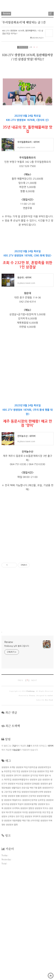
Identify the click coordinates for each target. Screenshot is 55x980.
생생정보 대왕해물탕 (13, 928)
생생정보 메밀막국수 (13, 907)
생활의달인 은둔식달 (20, 895)
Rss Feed (49, 807)
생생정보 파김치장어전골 (27, 874)
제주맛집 (8, 887)
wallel (50, 803)
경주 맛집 (20, 924)
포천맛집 (8, 878)
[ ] (27, 787)
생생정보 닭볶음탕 (32, 891)
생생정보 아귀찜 (21, 919)
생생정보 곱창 (36, 887)
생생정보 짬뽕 (14, 903)
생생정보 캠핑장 (27, 915)
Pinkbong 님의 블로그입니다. (17, 753)
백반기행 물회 (36, 895)
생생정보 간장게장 (28, 903)
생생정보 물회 (12, 932)
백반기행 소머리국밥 (31, 928)
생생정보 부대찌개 (32, 924)
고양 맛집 (8, 899)
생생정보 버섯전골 (16, 891)
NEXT (34, 787)
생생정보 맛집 (43, 878)
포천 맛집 (46, 919)
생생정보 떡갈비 (17, 911)
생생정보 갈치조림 (30, 883)
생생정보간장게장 (30, 907)
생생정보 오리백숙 (12, 915)
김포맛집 (42, 907)
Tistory (32, 803)
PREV (21, 787)
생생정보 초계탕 (8, 874)
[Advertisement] (27, 93)
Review (7, 14)
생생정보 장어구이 (14, 883)
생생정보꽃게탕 (31, 911)
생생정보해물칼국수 (21, 887)
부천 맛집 (16, 878)
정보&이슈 (23, 47)
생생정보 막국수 (42, 915)
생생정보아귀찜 (35, 919)
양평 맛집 (17, 899)
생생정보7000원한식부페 (32, 899)
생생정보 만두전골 (29, 878)
